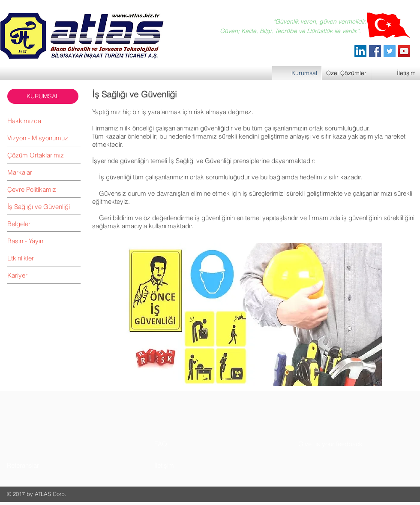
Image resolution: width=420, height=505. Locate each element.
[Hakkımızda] (44, 121)
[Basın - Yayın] (44, 241)
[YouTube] (404, 51)
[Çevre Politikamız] (44, 189)
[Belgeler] (44, 224)
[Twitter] (390, 51)
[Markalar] (44, 172)
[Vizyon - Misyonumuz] (44, 138)
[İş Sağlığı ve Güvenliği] (44, 206)
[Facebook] (375, 51)
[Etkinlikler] (44, 258)
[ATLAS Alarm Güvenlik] (360, 51)
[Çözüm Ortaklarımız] (44, 155)
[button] (43, 96)
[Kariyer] (44, 275)
